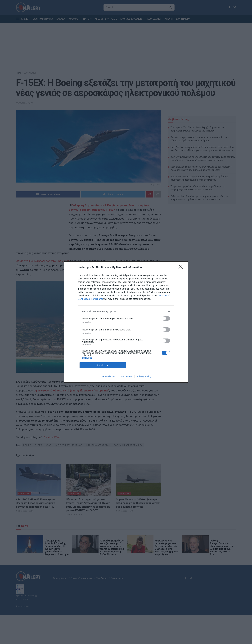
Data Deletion (108, 376)
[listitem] (126, 311)
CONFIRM (103, 365)
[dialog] (126, 322)
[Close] (182, 268)
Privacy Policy (144, 376)
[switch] (166, 318)
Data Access (126, 376)
